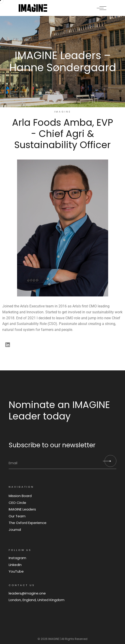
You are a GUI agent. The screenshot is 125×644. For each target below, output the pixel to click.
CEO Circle (17, 503)
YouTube (16, 571)
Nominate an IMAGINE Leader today (59, 410)
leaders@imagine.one (27, 593)
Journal (15, 530)
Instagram (17, 558)
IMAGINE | (54, 639)
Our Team (17, 516)
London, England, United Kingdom (37, 600)
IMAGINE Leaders (22, 509)
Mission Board (20, 496)
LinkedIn (15, 565)
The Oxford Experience (28, 523)
